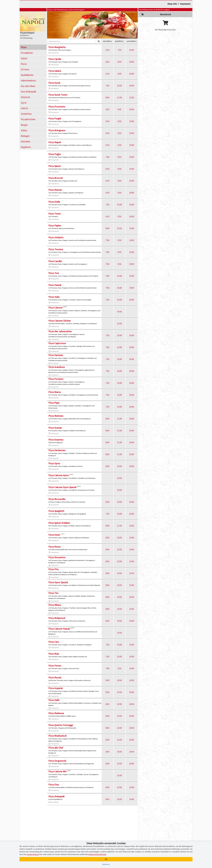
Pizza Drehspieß (56, 796)
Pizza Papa (54, 403)
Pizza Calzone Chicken (60, 321)
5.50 (107, 50)
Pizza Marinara (56, 416)
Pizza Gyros (54, 463)
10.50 (119, 86)
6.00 (107, 62)
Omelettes (26, 114)
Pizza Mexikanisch (58, 736)
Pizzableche (27, 53)
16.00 (132, 50)
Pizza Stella (54, 202)
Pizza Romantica (57, 557)
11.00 (119, 97)
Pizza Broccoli (56, 178)
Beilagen (25, 136)
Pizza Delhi (54, 700)
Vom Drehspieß (28, 92)
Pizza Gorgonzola (57, 761)
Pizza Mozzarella (57, 499)
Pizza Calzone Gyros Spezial (62, 487)
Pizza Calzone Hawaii (59, 629)
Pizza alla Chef (56, 748)
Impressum (185, 4)
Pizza (24, 47)
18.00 (132, 62)
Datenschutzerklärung (97, 854)
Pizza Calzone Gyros (59, 475)
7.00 (107, 157)
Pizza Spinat (55, 166)
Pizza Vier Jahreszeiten (60, 331)
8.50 (119, 62)
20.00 (132, 86)
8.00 (107, 97)
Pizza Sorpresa (56, 440)
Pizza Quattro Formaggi (61, 725)
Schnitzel (25, 97)
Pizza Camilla (55, 261)
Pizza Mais (54, 654)
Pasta (24, 64)
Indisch (24, 108)
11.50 (119, 526)
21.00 (132, 97)
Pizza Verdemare (57, 450)
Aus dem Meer (28, 86)
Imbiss (24, 130)
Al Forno (25, 69)
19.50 (132, 609)
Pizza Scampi (55, 428)
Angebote (26, 147)
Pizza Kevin (54, 535)
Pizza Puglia (55, 154)
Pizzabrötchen (28, 119)
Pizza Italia (54, 297)
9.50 (119, 121)
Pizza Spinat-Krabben (59, 523)
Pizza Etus (54, 785)
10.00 (119, 204)
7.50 (119, 50)
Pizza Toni (54, 273)
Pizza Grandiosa (57, 367)
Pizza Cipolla (55, 59)
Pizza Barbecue (56, 713)
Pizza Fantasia (56, 355)
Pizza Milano (55, 605)
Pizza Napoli (55, 142)
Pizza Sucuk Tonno (58, 95)
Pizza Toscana (56, 249)
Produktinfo (54, 53)
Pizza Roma (54, 547)
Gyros (24, 103)
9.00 (119, 74)
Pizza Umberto (56, 237)
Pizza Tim (53, 593)
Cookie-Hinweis (33, 854)
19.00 (132, 121)
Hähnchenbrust (28, 80)
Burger (24, 125)
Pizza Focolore (56, 379)
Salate (24, 58)
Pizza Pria (53, 569)
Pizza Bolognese (57, 130)
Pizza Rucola (55, 677)
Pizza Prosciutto (57, 107)
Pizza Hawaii (55, 285)
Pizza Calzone (55, 308)
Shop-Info (172, 4)
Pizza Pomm (55, 666)
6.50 (107, 74)
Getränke (25, 141)
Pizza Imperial (56, 688)
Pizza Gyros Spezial (58, 582)
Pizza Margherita (57, 47)
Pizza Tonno (55, 214)
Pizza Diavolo (55, 190)
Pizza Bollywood (57, 618)
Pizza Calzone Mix (57, 771)
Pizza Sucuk (54, 83)
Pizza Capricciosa (57, 343)
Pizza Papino (55, 226)
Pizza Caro (54, 642)
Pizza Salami (55, 71)
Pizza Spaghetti (56, 511)
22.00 (132, 526)
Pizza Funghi (55, 118)
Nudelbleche (27, 75)
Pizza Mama (55, 392)
